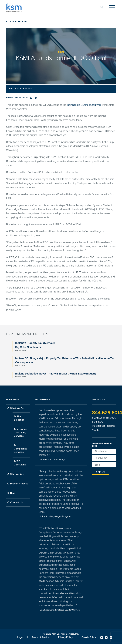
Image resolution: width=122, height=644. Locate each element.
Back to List (18, 22)
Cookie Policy (89, 637)
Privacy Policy (65, 637)
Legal (20, 637)
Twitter (106, 638)
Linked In (102, 638)
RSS (111, 638)
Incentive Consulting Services (20, 433)
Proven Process (19, 484)
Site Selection (19, 418)
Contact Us (17, 502)
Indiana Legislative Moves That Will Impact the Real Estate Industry (56, 374)
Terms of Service (41, 637)
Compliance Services (21, 450)
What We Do (17, 408)
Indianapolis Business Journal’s (84, 105)
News (61, 52)
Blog (13, 493)
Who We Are (17, 474)
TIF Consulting (20, 463)
